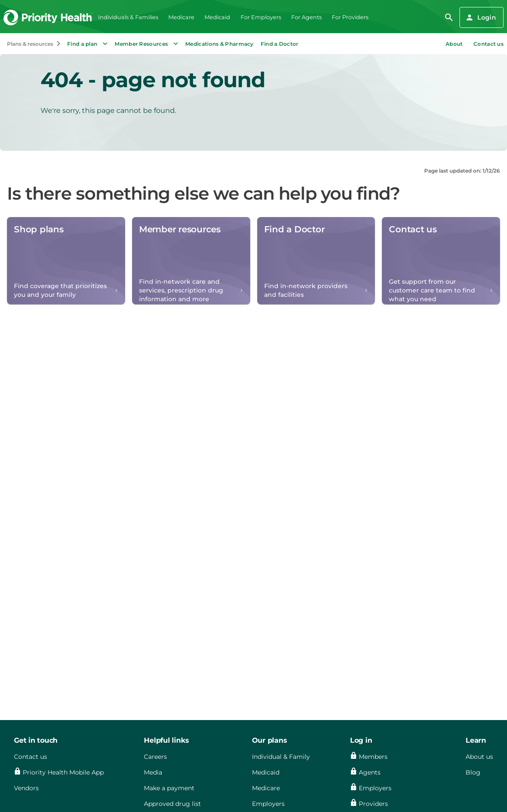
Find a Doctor (280, 44)
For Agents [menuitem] (306, 17)
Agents (370, 772)
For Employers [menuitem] (261, 17)
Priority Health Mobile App (63, 772)
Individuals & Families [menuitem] (128, 17)
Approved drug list (172, 804)
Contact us (488, 44)
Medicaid (266, 772)
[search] (449, 17)
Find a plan (88, 44)
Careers (155, 757)
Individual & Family (281, 757)
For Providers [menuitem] (350, 17)
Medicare (266, 788)
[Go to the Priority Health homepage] (48, 17)
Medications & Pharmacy (219, 44)
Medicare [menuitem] (181, 17)
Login (481, 17)
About (454, 44)
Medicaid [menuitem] (217, 17)
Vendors (26, 788)
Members (373, 757)
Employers (268, 804)
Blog (473, 772)
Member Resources (147, 44)
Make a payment (169, 788)
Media (153, 772)
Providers (373, 804)
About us (479, 757)
